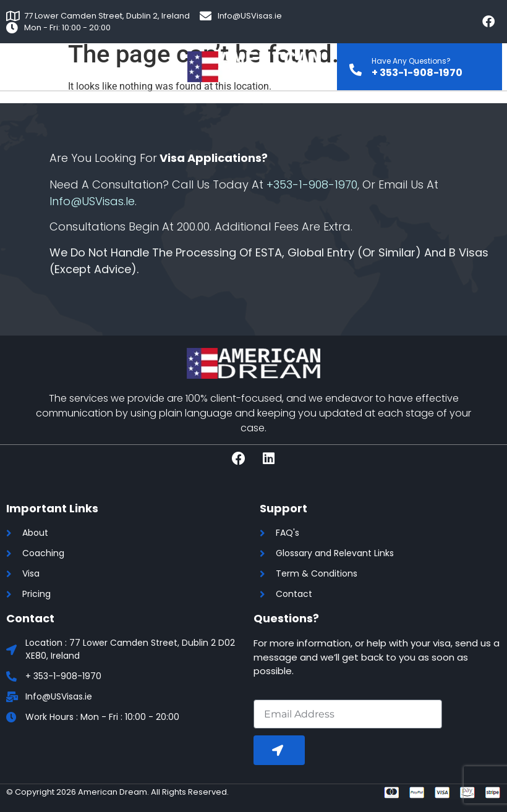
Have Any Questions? (411, 61)
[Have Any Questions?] (356, 66)
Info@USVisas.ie (92, 201)
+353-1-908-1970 (312, 184)
